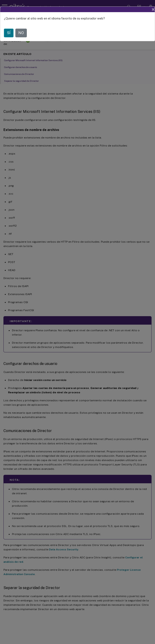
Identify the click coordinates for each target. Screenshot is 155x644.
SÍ (9, 33)
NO (21, 33)
